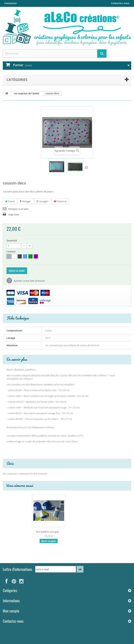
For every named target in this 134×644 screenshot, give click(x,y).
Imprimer (14, 214)
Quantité (12, 240)
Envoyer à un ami (18, 209)
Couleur (11, 251)
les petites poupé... (49, 532)
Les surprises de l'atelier (27, 93)
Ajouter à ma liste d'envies (29, 281)
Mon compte (11, 611)
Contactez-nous (120, 3)
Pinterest (60, 201)
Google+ (42, 201)
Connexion (11, 3)
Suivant (86, 167)
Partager (26, 201)
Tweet (10, 201)
